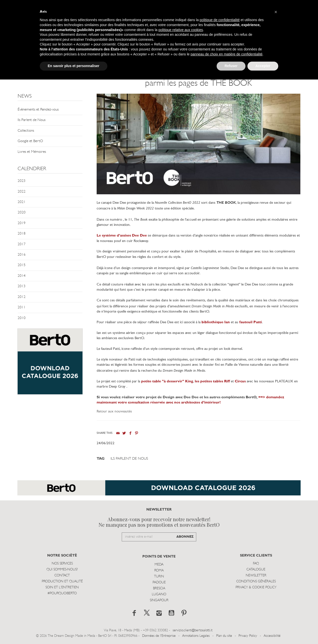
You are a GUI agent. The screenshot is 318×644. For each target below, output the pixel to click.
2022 (22, 192)
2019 (22, 223)
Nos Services (62, 564)
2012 (22, 297)
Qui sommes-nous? (62, 570)
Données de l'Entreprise (159, 636)
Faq (256, 564)
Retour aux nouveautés (114, 412)
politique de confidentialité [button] (220, 20)
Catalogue (256, 570)
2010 (22, 318)
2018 (22, 234)
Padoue (159, 583)
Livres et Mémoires (32, 152)
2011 (22, 307)
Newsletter (256, 576)
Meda (159, 565)
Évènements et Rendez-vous (38, 110)
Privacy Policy (248, 636)
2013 (22, 286)
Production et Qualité (62, 582)
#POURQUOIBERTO (62, 593)
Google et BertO (30, 141)
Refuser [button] (231, 66)
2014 (22, 276)
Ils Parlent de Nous (32, 120)
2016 (22, 255)
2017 (22, 244)
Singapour (159, 600)
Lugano (159, 594)
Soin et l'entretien (62, 587)
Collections (26, 131)
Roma (159, 571)
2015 (22, 265)
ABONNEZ (185, 537)
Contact (62, 576)
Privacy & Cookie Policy (256, 587)
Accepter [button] (263, 66)
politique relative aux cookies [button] (181, 30)
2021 (22, 202)
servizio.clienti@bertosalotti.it (193, 630)
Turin (159, 577)
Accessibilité (272, 636)
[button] (276, 12)
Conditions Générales (256, 582)
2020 (22, 213)
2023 (22, 181)
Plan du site (224, 636)
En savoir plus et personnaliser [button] (74, 66)
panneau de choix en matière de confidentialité (227, 54)
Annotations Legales (196, 636)
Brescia (159, 588)
